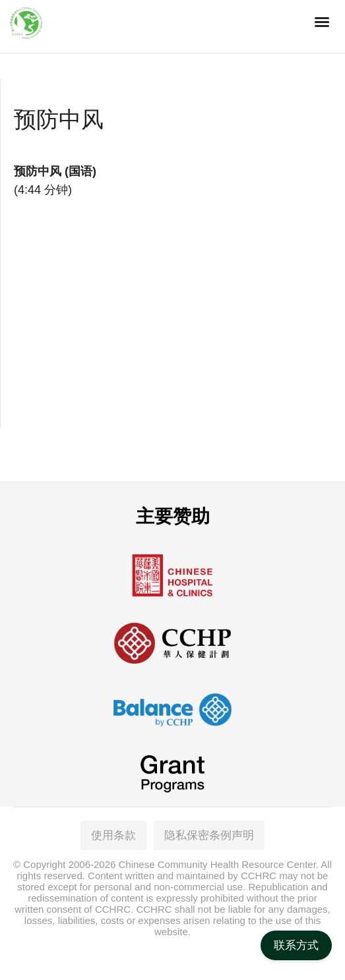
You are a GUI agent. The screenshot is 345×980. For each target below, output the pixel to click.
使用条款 (113, 835)
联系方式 (296, 945)
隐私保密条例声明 (209, 835)
